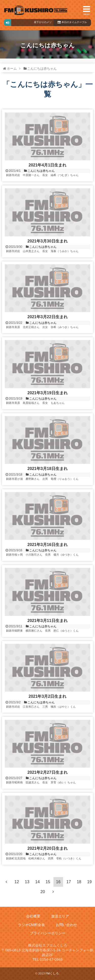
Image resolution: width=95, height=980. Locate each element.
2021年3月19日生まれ (47, 393)
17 (69, 882)
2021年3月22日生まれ (47, 317)
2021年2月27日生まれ (47, 772)
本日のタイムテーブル (72, 22)
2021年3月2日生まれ (48, 696)
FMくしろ (36, 10)
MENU (87, 10)
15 (48, 882)
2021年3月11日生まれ (47, 621)
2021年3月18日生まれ (47, 469)
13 (27, 882)
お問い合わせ (66, 925)
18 (79, 882)
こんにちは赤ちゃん (41, 171)
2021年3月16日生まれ (47, 545)
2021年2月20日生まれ (47, 848)
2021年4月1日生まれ (48, 165)
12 (17, 882)
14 (37, 882)
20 (43, 892)
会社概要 (33, 916)
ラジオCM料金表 (31, 925)
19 (89, 882)
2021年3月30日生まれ (47, 241)
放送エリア (60, 916)
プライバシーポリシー (48, 933)
